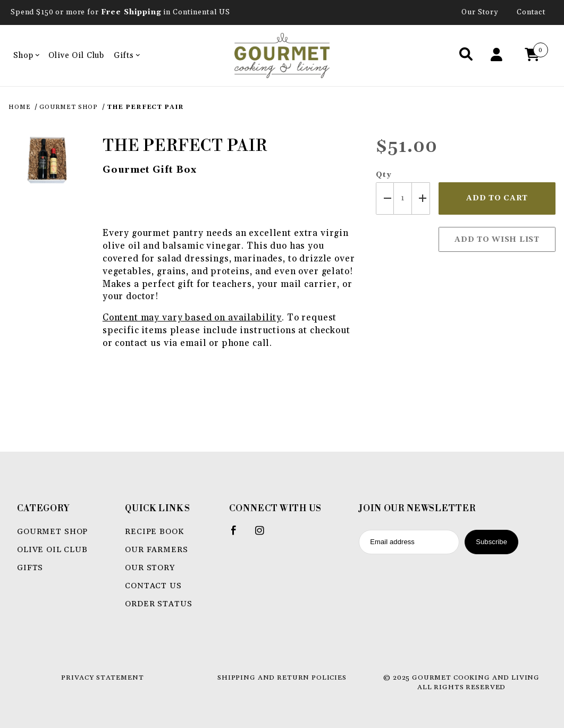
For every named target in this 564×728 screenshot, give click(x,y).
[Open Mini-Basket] (535, 56)
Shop (26, 56)
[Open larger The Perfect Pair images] (47, 159)
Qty (384, 175)
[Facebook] (238, 535)
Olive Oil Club (76, 56)
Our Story (480, 12)
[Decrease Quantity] (385, 198)
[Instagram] (264, 535)
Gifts (127, 56)
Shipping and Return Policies (282, 678)
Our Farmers (156, 550)
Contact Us (153, 586)
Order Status (158, 604)
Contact (531, 12)
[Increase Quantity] (421, 198)
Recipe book (154, 532)
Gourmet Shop (52, 532)
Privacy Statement (102, 678)
